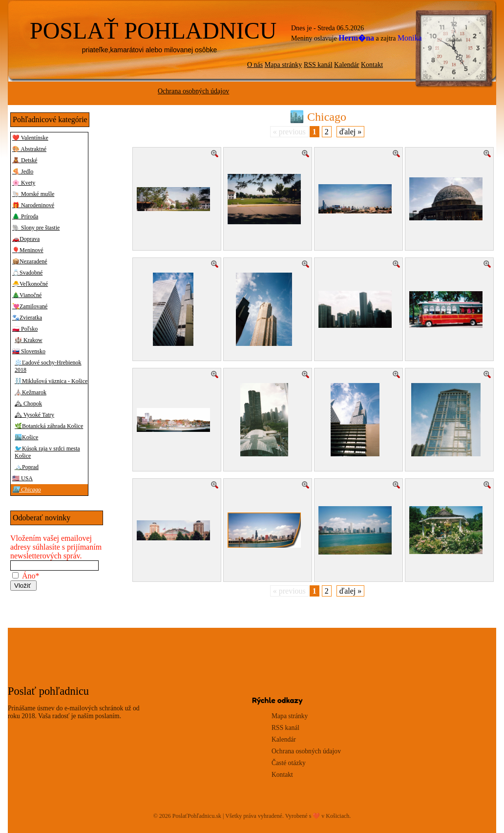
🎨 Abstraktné (29, 149)
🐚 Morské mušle (33, 194)
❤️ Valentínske (30, 138)
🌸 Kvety (24, 183)
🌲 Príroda (25, 216)
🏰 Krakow (29, 340)
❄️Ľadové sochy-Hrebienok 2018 (48, 366)
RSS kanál (318, 65)
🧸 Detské (25, 160)
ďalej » (350, 132)
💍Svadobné (27, 273)
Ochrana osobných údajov (193, 91)
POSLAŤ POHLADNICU (153, 31)
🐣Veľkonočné (30, 284)
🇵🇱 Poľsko (25, 329)
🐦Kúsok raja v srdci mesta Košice (47, 452)
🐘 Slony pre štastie (36, 228)
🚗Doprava (26, 239)
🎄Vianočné (27, 295)
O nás (255, 65)
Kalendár (346, 65)
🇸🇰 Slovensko (29, 351)
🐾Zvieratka (27, 318)
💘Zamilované (30, 306)
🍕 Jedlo (23, 171)
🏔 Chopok (28, 404)
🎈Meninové (28, 250)
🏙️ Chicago (27, 490)
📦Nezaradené (30, 261)
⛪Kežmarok (31, 392)
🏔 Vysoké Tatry (34, 415)
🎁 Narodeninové (33, 205)
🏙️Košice (26, 437)
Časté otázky (289, 763)
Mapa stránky (283, 65)
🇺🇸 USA (22, 478)
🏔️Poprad (27, 467)
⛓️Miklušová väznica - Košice (51, 381)
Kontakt (372, 65)
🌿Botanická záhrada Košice (49, 426)
